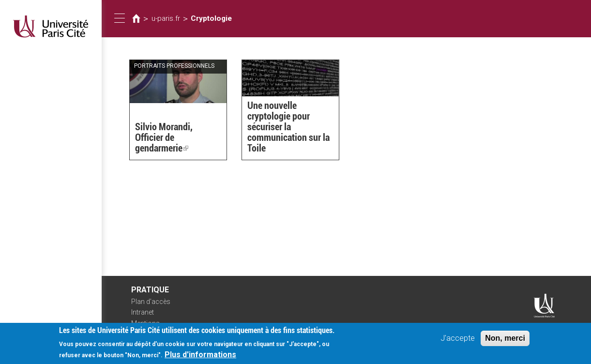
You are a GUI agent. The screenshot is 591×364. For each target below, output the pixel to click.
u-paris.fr (166, 18)
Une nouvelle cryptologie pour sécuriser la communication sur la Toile (288, 127)
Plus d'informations (200, 356)
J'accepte (458, 340)
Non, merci (505, 340)
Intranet (143, 312)
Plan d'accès (151, 302)
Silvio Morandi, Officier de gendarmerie (164, 137)
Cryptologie (211, 18)
